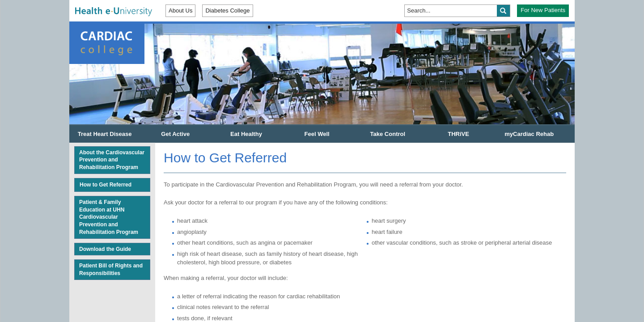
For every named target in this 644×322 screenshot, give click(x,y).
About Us (180, 11)
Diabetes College (227, 11)
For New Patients (543, 10)
